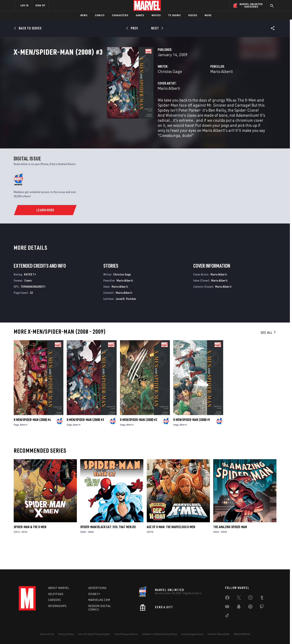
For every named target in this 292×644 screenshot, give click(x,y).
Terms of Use (47, 634)
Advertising (98, 588)
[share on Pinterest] (250, 607)
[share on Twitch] (262, 607)
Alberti (24, 447)
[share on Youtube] (227, 607)
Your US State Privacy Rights (94, 634)
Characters (120, 15)
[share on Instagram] (250, 598)
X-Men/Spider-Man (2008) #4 (32, 442)
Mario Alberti (189, 90)
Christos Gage (105, 90)
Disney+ (94, 594)
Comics (100, 15)
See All (268, 355)
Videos (193, 15)
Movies (156, 15)
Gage (16, 447)
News (84, 15)
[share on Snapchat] (239, 607)
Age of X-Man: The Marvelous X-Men (171, 549)
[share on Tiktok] (227, 616)
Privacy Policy (66, 634)
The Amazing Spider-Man (230, 549)
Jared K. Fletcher (126, 321)
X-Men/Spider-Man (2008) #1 (192, 442)
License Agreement (192, 634)
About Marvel (59, 588)
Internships (57, 606)
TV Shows (174, 15)
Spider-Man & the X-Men (30, 549)
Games (140, 15)
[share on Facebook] (227, 599)
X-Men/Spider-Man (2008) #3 (85, 442)
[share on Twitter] (239, 598)
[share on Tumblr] (262, 598)
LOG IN (24, 5)
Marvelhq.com (99, 600)
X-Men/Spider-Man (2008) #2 (139, 442)
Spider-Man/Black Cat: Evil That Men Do (108, 549)
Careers (55, 600)
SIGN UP (40, 5)
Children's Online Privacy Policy (160, 634)
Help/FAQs (56, 594)
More (208, 15)
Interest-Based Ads (219, 634)
